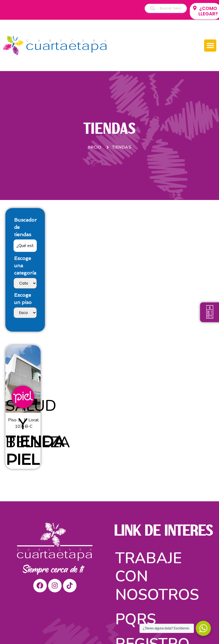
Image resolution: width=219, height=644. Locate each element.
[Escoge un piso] (25, 313)
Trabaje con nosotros (157, 576)
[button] (210, 46)
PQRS (136, 619)
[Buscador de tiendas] (25, 246)
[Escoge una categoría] (25, 283)
